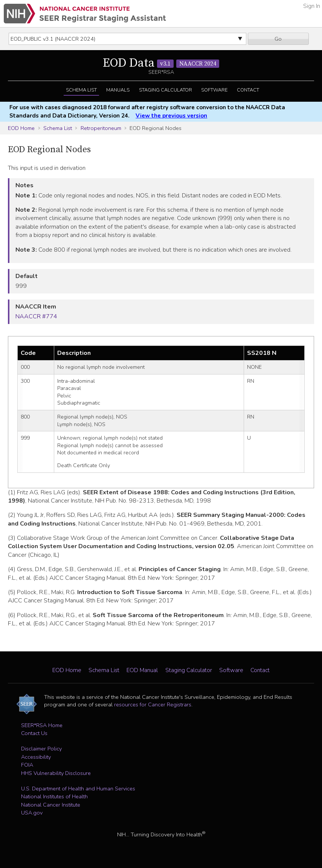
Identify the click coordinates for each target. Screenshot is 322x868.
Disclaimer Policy (41, 749)
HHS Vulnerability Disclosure (56, 773)
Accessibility (36, 757)
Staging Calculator (166, 90)
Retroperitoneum (101, 128)
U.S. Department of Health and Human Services (78, 789)
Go (278, 39)
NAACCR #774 (36, 316)
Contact (248, 90)
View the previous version (171, 116)
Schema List (81, 90)
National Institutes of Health (54, 796)
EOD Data (161, 63)
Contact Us (34, 733)
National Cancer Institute (51, 805)
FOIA (27, 765)
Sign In (312, 6)
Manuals (118, 90)
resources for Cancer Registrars (153, 704)
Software (214, 90)
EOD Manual (142, 670)
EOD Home (21, 128)
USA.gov (32, 813)
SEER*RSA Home (42, 725)
